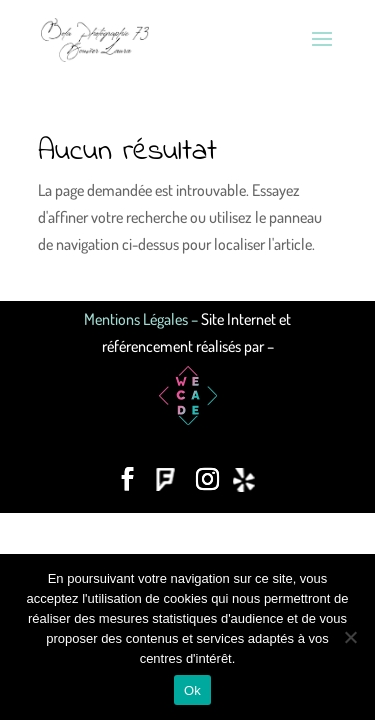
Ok (192, 690)
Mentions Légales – (142, 319)
